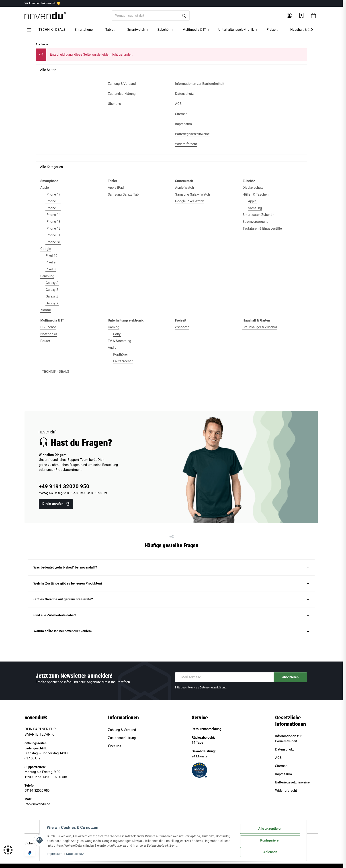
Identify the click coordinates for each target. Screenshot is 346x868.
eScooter (182, 327)
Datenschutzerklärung (213, 688)
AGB (278, 758)
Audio (112, 348)
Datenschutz (75, 854)
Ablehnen (270, 852)
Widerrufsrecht (286, 791)
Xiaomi (46, 310)
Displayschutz (253, 188)
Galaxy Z (52, 296)
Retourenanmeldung (207, 729)
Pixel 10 (51, 256)
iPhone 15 (53, 208)
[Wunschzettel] (301, 16)
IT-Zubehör (48, 327)
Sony (117, 334)
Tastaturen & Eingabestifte (262, 229)
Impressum (55, 854)
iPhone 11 (53, 235)
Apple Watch (184, 188)
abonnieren (290, 677)
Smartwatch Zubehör (258, 215)
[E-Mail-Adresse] (224, 677)
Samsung (47, 276)
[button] (289, 16)
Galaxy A (52, 283)
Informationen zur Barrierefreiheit (288, 739)
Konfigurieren (270, 840)
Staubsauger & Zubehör (260, 327)
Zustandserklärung (122, 738)
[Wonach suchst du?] (145, 16)
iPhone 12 (53, 229)
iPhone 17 (53, 194)
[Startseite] (45, 16)
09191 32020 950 (37, 791)
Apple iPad (116, 188)
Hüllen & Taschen (256, 194)
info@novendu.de (37, 804)
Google (46, 249)
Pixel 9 (51, 262)
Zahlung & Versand (122, 730)
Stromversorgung (255, 222)
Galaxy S (52, 290)
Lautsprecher (123, 361)
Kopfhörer (121, 354)
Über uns (115, 746)
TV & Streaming (119, 341)
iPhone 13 (53, 222)
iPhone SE (53, 242)
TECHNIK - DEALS (56, 372)
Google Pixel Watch (190, 201)
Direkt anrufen (56, 504)
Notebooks (49, 334)
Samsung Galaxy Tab (123, 194)
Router (45, 341)
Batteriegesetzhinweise (292, 782)
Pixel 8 (51, 269)
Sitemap (281, 766)
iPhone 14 (53, 215)
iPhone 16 (53, 201)
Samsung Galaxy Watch (192, 194)
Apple (45, 188)
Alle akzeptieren (270, 829)
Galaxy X (52, 303)
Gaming (114, 327)
